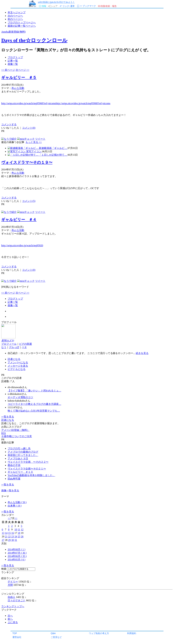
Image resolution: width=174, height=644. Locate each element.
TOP (15, 633)
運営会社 (17, 637)
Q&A (53, 633)
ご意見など (56, 637)
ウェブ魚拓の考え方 (99, 633)
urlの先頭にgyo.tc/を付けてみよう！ (56, 2)
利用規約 (132, 633)
